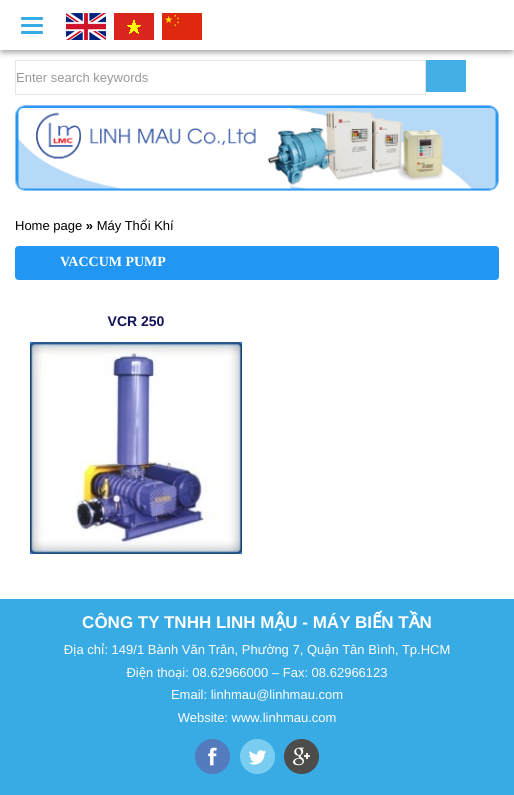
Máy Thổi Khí (135, 225)
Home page (48, 225)
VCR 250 (136, 321)
